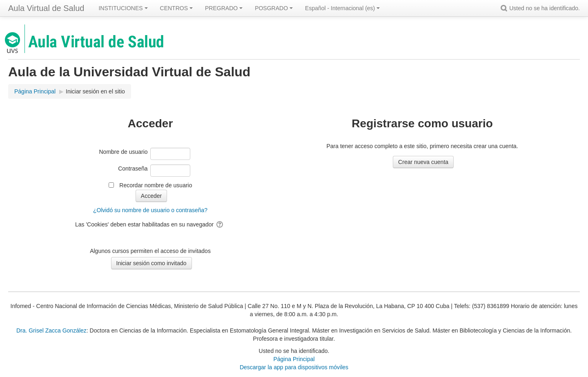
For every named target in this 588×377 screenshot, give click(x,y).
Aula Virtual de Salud (46, 8)
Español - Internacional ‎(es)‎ (342, 8)
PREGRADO (224, 8)
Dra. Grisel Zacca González (51, 330)
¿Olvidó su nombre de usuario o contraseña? (150, 210)
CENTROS (176, 8)
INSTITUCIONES (123, 8)
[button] (505, 8)
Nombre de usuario (124, 152)
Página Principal (294, 359)
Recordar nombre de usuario (156, 185)
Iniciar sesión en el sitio (95, 91)
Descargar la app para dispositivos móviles (294, 367)
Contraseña (133, 169)
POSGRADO (274, 8)
